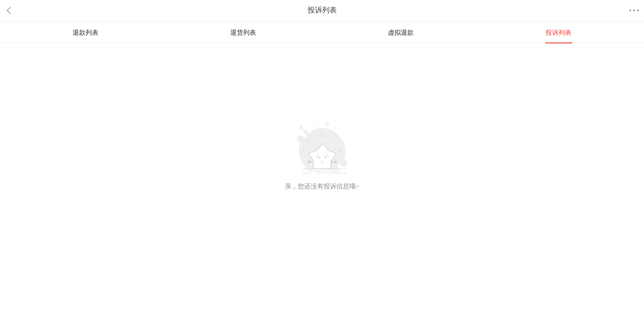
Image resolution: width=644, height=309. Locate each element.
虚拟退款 (401, 32)
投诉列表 (559, 32)
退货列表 (243, 32)
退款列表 (85, 32)
